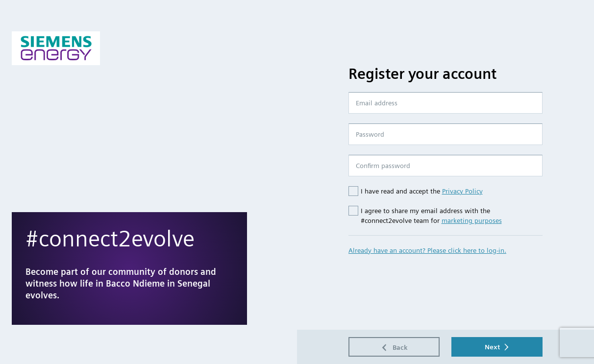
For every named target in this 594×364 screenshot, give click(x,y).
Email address (377, 103)
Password (370, 134)
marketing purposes (472, 220)
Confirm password (383, 166)
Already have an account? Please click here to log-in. (427, 250)
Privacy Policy (462, 191)
